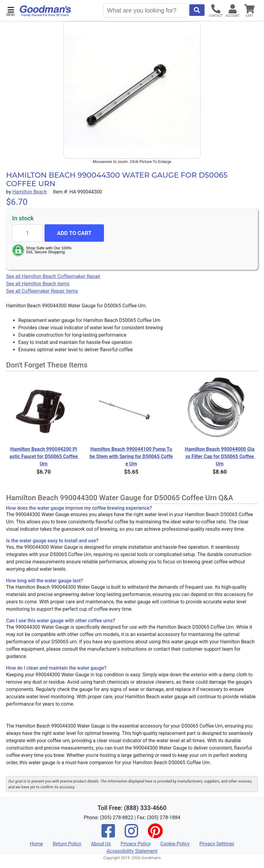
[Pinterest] (155, 835)
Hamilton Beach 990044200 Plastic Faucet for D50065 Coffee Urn (44, 456)
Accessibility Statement (132, 851)
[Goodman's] (45, 11)
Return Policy (67, 844)
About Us (101, 844)
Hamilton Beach (29, 192)
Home (36, 844)
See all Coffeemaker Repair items (42, 291)
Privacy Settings (217, 844)
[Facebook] (108, 835)
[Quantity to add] (27, 233)
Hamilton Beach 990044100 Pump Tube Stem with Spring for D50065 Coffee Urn (131, 456)
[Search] (146, 10)
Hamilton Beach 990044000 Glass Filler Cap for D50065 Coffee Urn (220, 456)
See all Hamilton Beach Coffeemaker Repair (53, 276)
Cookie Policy (175, 844)
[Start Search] (197, 10)
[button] (11, 11)
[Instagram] (131, 835)
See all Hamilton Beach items (38, 284)
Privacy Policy (136, 844)
